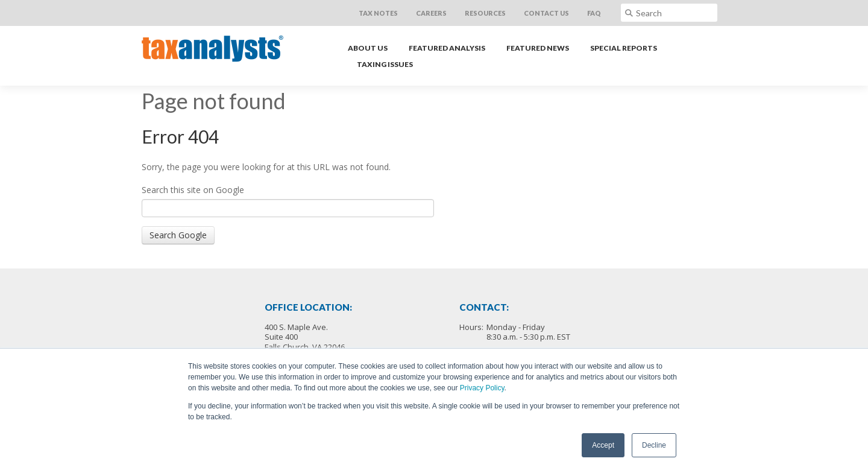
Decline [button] (654, 445)
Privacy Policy (482, 388)
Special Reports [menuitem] (624, 48)
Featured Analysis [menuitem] (447, 48)
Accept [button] (603, 445)
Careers (431, 13)
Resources (485, 13)
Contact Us (546, 13)
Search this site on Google (193, 190)
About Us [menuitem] (368, 48)
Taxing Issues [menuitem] (385, 64)
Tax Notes (378, 13)
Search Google (178, 235)
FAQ (594, 13)
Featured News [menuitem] (538, 48)
